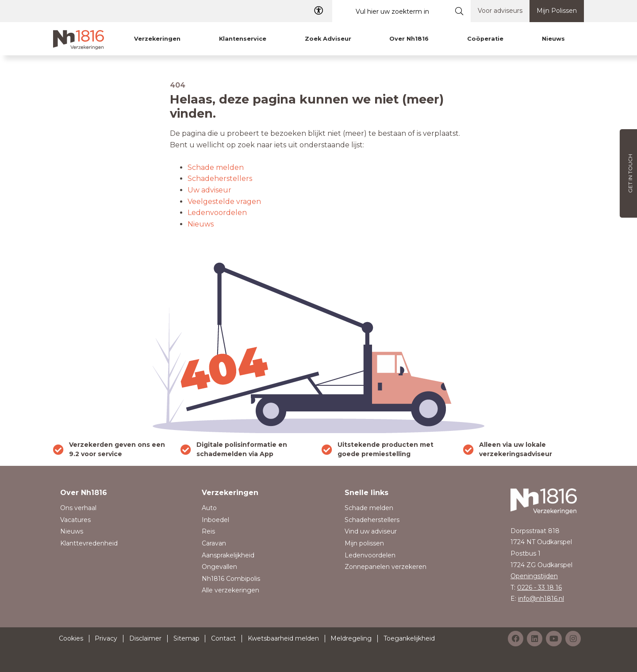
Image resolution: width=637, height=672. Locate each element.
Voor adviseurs (500, 11)
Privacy (106, 638)
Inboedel (215, 520)
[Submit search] (459, 11)
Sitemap (186, 638)
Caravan (214, 543)
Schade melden (216, 167)
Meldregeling (351, 638)
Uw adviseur (209, 190)
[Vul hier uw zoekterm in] (390, 11)
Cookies (71, 638)
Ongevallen (219, 567)
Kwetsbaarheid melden (283, 638)
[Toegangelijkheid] (318, 11)
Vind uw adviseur (371, 531)
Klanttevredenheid (89, 543)
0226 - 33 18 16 (539, 588)
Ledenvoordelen (217, 213)
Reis (208, 531)
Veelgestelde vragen (224, 202)
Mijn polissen (364, 543)
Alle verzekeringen (230, 590)
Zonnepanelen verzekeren (386, 567)
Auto (209, 508)
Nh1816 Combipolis (231, 579)
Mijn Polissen (557, 11)
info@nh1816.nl (541, 599)
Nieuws (201, 224)
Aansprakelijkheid (228, 555)
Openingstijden (534, 576)
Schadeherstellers (220, 179)
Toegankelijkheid (409, 638)
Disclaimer (145, 638)
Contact (223, 638)
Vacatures (75, 520)
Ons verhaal (78, 508)
